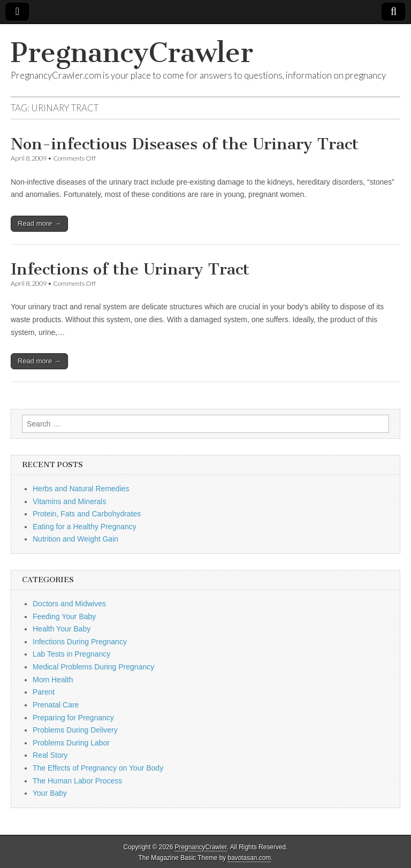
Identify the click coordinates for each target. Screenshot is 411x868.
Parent (44, 692)
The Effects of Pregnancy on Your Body (98, 768)
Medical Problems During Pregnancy (93, 667)
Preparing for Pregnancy (73, 718)
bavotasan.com (250, 858)
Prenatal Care (56, 705)
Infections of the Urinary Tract (130, 269)
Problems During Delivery (75, 730)
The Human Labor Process (77, 781)
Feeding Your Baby (64, 616)
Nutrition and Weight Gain (75, 539)
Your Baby (50, 793)
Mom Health (53, 680)
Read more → (39, 223)
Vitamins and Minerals (69, 501)
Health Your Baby (62, 629)
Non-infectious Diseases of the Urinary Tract (185, 144)
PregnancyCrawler (132, 53)
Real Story (50, 755)
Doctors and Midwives (69, 604)
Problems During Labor (71, 743)
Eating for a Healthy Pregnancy (85, 527)
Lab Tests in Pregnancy (71, 654)
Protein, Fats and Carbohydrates (87, 514)
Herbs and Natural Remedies (81, 489)
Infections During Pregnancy (80, 642)
